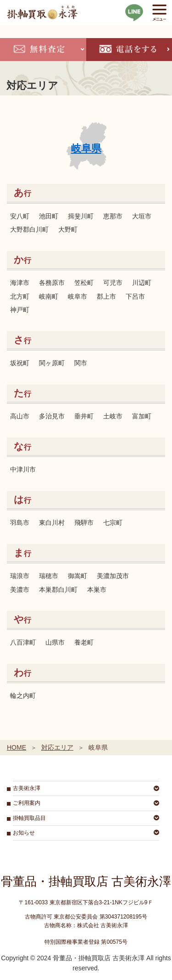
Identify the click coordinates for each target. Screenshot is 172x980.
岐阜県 (86, 148)
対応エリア (57, 747)
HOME (17, 747)
